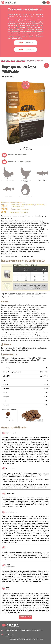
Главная (3, 61)
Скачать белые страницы (18, 155)
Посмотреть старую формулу (19, 162)
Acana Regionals (21, 61)
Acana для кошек (11, 61)
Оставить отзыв (25, 617)
